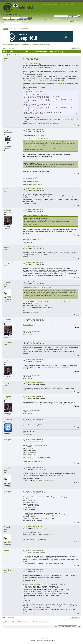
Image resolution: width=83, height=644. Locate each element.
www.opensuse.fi (33, 313)
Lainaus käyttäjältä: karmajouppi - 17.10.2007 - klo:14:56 (37, 288)
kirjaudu (21, 15)
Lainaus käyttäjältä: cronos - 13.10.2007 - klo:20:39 (36, 215)
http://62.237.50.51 (28, 325)
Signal (40, 184)
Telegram (35, 184)
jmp (7, 130)
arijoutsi (9, 210)
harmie (8, 282)
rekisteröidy (27, 15)
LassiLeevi (9, 420)
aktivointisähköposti (11, 16)
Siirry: (57, 626)
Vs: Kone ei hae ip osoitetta (34, 130)
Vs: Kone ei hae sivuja (33, 342)
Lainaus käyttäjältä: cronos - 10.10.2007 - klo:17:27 (36, 139)
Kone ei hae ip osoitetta (33, 58)
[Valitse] (29, 89)
